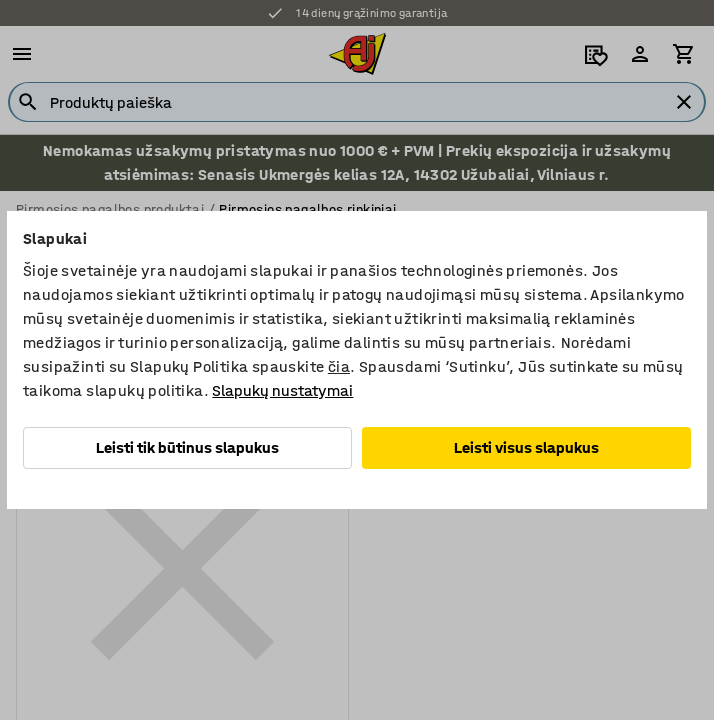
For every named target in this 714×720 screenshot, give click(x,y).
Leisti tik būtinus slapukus (187, 447)
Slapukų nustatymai (282, 390)
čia (339, 366)
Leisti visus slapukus (526, 447)
